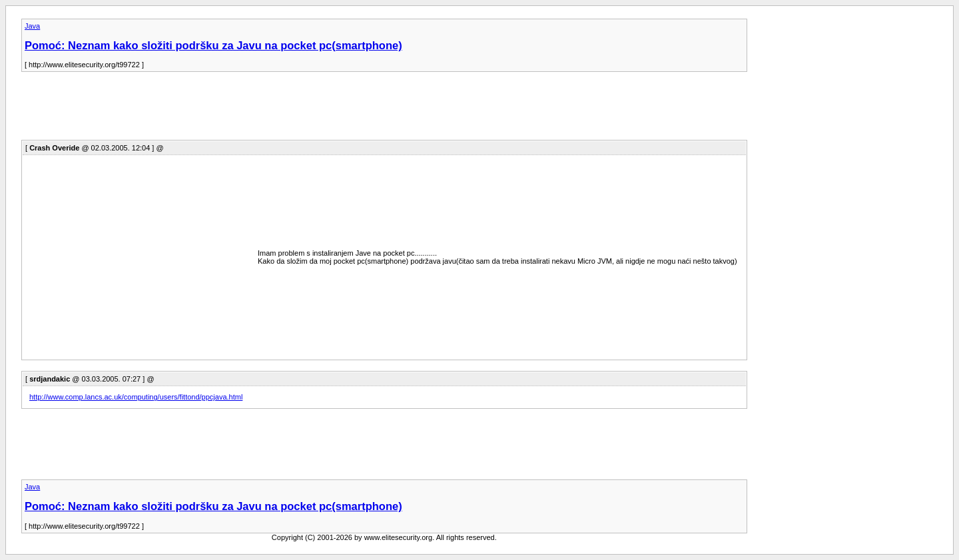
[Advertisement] (264, 110)
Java (32, 26)
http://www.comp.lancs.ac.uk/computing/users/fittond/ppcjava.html (136, 397)
